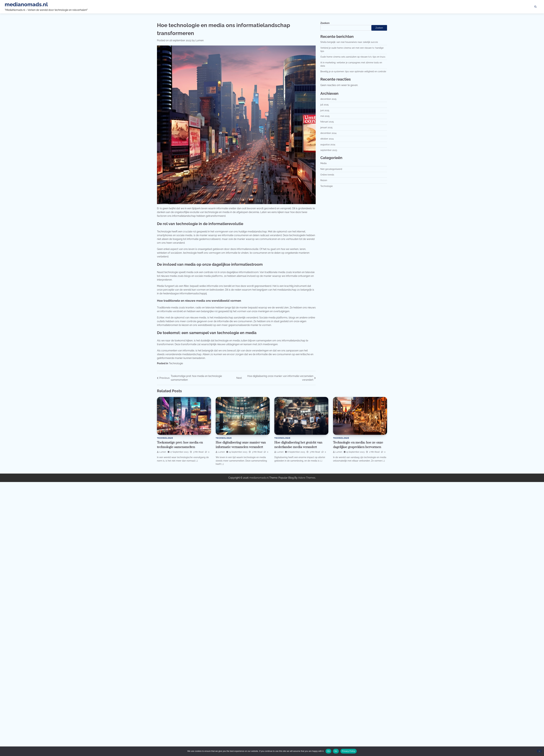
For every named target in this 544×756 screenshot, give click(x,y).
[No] (539, 751)
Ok (328, 751)
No (336, 751)
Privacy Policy (349, 751)
